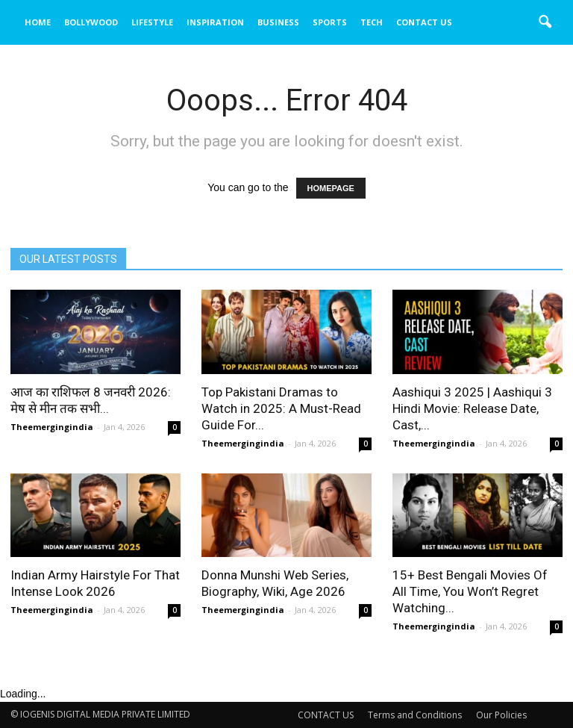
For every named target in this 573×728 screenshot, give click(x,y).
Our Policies (501, 715)
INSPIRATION (215, 22)
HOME (38, 22)
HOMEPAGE (331, 188)
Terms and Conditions (415, 715)
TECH (372, 22)
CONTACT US (424, 22)
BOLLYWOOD (91, 22)
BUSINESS (278, 22)
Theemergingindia (52, 427)
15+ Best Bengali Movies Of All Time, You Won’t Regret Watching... (470, 591)
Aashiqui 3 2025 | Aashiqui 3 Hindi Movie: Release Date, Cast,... (472, 408)
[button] (545, 22)
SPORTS (330, 22)
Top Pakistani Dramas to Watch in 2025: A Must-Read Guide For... (281, 408)
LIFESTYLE (152, 22)
